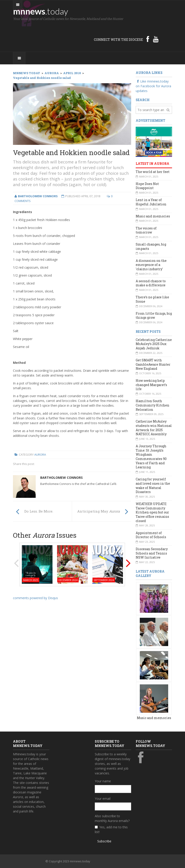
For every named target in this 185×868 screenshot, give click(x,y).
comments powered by (35, 598)
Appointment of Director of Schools (151, 535)
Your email (103, 799)
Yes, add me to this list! (111, 829)
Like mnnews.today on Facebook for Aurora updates (153, 86)
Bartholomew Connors (61, 478)
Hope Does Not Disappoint (147, 186)
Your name (103, 781)
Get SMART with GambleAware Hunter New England (153, 364)
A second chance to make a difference (151, 283)
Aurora (40, 455)
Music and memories (153, 216)
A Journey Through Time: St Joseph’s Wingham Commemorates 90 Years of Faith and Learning (151, 457)
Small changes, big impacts (151, 246)
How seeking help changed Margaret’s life (151, 385)
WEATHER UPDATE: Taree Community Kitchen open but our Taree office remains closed (152, 512)
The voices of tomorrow (146, 230)
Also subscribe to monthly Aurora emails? (112, 818)
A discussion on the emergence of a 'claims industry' (151, 265)
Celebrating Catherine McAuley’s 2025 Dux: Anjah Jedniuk (154, 344)
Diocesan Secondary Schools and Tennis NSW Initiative (152, 553)
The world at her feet (153, 172)
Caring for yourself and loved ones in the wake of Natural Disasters (153, 485)
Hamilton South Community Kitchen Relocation (152, 405)
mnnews (41, 11)
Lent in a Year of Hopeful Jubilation (151, 202)
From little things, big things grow (154, 316)
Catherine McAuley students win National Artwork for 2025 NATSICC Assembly (154, 428)
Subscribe (104, 841)
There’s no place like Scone (152, 299)
